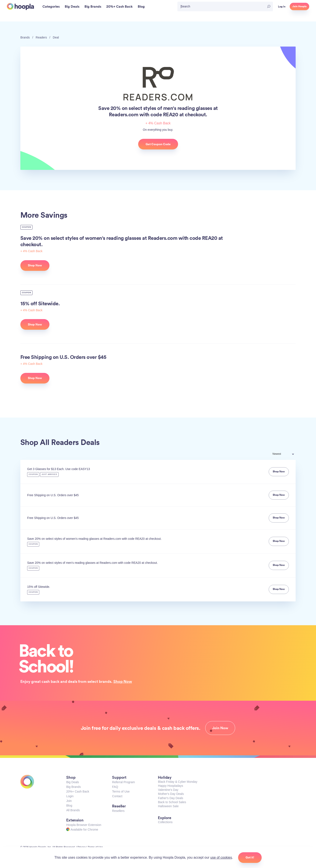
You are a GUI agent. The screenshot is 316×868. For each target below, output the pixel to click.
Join (69, 801)
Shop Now (123, 681)
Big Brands (73, 787)
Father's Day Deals (171, 798)
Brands (25, 37)
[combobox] (286, 454)
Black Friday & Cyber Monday (178, 782)
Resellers (118, 811)
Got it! (250, 857)
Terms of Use (121, 791)
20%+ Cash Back (78, 791)
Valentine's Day (168, 790)
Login (70, 796)
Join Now (220, 728)
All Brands (73, 810)
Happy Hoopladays (170, 786)
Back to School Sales (172, 802)
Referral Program (123, 782)
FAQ (115, 787)
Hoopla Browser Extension (84, 825)
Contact (117, 796)
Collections (165, 822)
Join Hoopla (299, 6)
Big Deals (73, 782)
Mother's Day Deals (171, 794)
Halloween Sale (168, 806)
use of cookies (221, 857)
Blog (69, 805)
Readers (41, 37)
